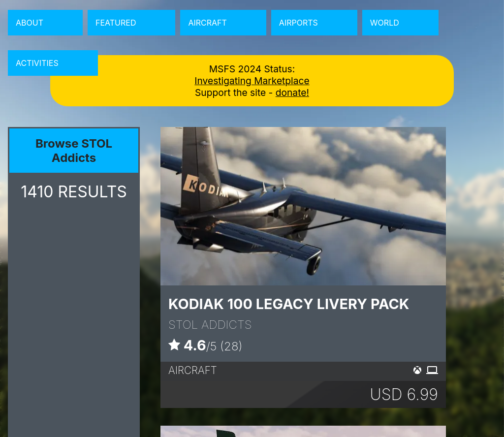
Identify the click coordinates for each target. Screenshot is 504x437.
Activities (37, 63)
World (385, 23)
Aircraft (207, 23)
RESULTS (74, 192)
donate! (292, 93)
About (30, 23)
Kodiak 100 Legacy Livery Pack (289, 304)
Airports (299, 23)
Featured (116, 23)
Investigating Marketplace (252, 81)
